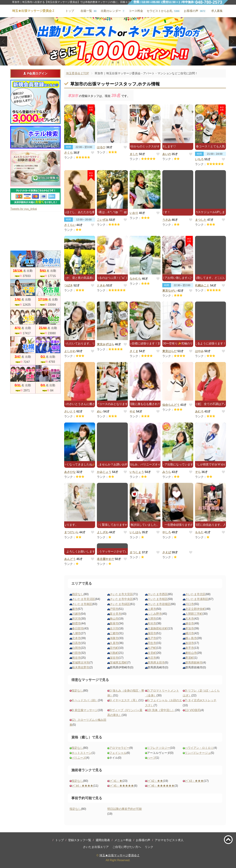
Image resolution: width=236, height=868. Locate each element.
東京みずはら (106, 344)
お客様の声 (143, 840)
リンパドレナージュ (198, 753)
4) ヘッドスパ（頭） (85, 700)
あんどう (70, 559)
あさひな (70, 472)
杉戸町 (152, 648)
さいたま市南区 (82, 604)
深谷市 (114, 658)
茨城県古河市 (81, 663)
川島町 (114, 653)
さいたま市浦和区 (197, 599)
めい (100, 411)
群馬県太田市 (156, 663)
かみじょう (104, 472)
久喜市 (114, 643)
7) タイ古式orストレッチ (201, 700)
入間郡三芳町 (194, 614)
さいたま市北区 (195, 594)
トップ (59, 840)
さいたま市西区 (158, 594)
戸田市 (114, 609)
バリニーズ (79, 758)
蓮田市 (152, 633)
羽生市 (152, 643)
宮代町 (114, 648)
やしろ (167, 532)
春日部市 (78, 628)
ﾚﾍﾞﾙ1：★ (116, 781)
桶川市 (190, 633)
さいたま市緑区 (120, 604)
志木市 (190, 619)
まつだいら (71, 532)
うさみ (167, 220)
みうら (167, 472)
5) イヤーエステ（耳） (124, 700)
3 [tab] (123, 62)
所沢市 (76, 619)
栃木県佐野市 (81, 667)
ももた (199, 532)
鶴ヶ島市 (191, 638)
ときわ (101, 285)
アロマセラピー (119, 748)
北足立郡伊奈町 (195, 609)
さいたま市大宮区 (121, 594)
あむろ (199, 411)
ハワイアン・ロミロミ (199, 748)
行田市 (76, 653)
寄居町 (190, 658)
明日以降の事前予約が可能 (125, 809)
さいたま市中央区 (121, 599)
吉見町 (152, 653)
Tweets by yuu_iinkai (24, 209)
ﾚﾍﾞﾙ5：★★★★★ (122, 786)
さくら (68, 153)
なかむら (135, 279)
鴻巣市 (114, 638)
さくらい (70, 225)
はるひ (101, 147)
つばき (68, 285)
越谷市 (190, 623)
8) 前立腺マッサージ (85, 710)
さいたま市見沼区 (84, 599)
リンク (149, 847)
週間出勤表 (103, 840)
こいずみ (103, 220)
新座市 (114, 623)
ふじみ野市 (155, 614)
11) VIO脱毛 (193, 710)
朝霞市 (76, 623)
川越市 (76, 614)
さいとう (70, 411)
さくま (134, 351)
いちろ (199, 159)
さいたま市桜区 (158, 599)
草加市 (190, 628)
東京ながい (169, 291)
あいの (167, 154)
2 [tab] (118, 62)
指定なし (78, 594)
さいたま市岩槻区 (159, 604)
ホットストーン (82, 753)
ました (134, 154)
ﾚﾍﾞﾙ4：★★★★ (82, 786)
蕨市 (75, 609)
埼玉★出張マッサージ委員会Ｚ (120, 855)
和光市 (152, 623)
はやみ (199, 351)
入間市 (152, 619)
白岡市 (76, 648)
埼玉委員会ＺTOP (78, 73)
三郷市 (114, 633)
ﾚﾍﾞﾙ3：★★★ (194, 781)
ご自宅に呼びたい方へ (127, 847)
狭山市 (114, 619)
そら (198, 472)
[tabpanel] (118, 41)
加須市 (190, 643)
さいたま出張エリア (96, 847)
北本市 (76, 638)
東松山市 (191, 653)
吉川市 (114, 628)
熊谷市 (76, 658)
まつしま (135, 552)
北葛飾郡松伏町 (158, 628)
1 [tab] (113, 62)
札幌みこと (202, 285)
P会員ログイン (35, 73)
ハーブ (151, 758)
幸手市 (190, 648)
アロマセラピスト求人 (169, 840)
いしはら (135, 532)
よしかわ (70, 351)
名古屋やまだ (106, 559)
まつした (201, 220)
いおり (134, 213)
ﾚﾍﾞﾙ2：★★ (155, 781)
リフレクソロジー (159, 748)
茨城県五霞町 (118, 663)
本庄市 (152, 658)
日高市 (76, 643)
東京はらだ (169, 351)
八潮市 (76, 633)
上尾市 (152, 609)
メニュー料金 (123, 840)
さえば (167, 552)
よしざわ (103, 532)
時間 (68, 147)
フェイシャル (118, 753)
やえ (132, 411)
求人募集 (217, 11)
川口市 (190, 604)
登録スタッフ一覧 (80, 840)
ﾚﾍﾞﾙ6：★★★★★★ (161, 786)
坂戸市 (152, 638)
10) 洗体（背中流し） (161, 710)
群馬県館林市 (194, 663)
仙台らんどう (171, 405)
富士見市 (116, 614)
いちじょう (137, 472)
